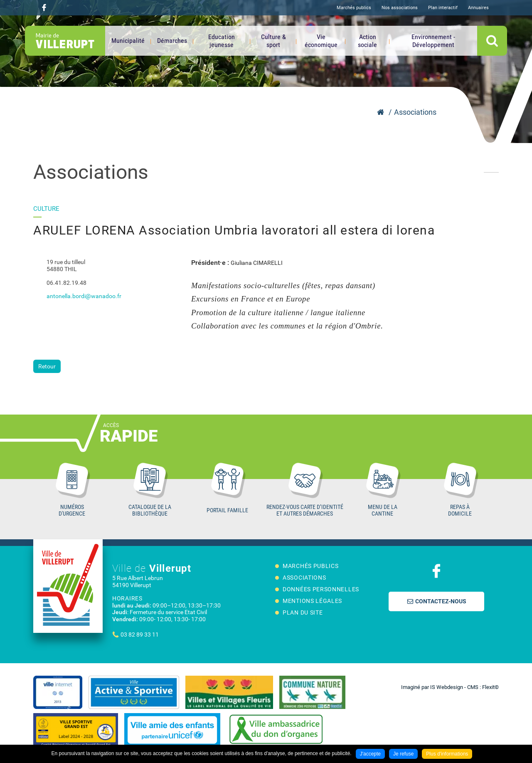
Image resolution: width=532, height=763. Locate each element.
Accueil (381, 112)
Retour (47, 366)
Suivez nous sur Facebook (44, 7)
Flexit (488, 687)
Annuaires (478, 8)
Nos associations (400, 8)
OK (492, 41)
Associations (415, 112)
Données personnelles (321, 589)
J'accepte (370, 754)
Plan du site (303, 612)
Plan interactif (443, 8)
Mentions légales (312, 601)
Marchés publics (354, 8)
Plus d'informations (447, 754)
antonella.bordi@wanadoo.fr (84, 296)
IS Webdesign (447, 687)
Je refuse (403, 754)
